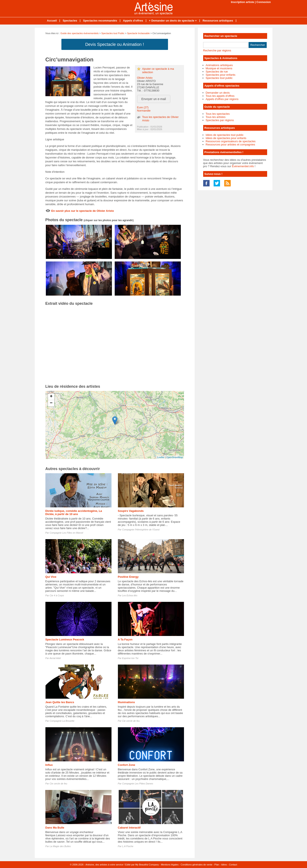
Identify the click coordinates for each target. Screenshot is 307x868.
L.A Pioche (128, 846)
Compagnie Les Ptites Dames (138, 784)
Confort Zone (127, 765)
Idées (224, 865)
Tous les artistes (216, 117)
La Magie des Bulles (60, 846)
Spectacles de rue (217, 72)
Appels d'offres (133, 21)
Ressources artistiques (218, 21)
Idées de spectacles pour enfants (226, 138)
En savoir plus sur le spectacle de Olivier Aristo (83, 211)
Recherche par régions (217, 50)
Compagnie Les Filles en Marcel (66, 533)
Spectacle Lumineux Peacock (65, 639)
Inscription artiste (243, 2)
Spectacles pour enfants (221, 75)
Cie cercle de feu (131, 721)
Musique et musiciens (219, 68)
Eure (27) (143, 107)
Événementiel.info (243, 166)
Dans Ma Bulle (55, 828)
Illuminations (126, 702)
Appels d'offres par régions (222, 99)
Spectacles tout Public (113, 33)
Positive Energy (128, 577)
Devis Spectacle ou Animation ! (115, 44)
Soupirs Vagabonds (131, 511)
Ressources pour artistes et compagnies (230, 144)
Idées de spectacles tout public (225, 135)
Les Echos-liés (130, 595)
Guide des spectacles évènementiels (79, 33)
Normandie (144, 111)
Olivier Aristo (145, 78)
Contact (233, 865)
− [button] (51, 403)
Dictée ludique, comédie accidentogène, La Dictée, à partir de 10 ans (74, 512)
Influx (49, 765)
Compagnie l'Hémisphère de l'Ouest (141, 530)
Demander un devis (218, 93)
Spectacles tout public (219, 78)
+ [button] (51, 397)
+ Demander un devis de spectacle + (173, 21)
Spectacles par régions (220, 120)
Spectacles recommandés (100, 21)
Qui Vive (51, 577)
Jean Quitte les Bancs (60, 702)
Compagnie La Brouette (62, 721)
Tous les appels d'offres (220, 96)
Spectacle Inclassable (138, 33)
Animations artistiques (219, 65)
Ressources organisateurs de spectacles (231, 141)
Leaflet (161, 457)
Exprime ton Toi (130, 658)
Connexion (264, 2)
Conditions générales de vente (196, 865)
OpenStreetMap (175, 457)
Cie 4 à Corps (57, 595)
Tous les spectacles (218, 114)
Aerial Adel (55, 658)
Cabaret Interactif (129, 828)
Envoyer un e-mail (154, 99)
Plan (217, 865)
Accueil (52, 21)
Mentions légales (170, 865)
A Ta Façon (125, 639)
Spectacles (70, 21)
